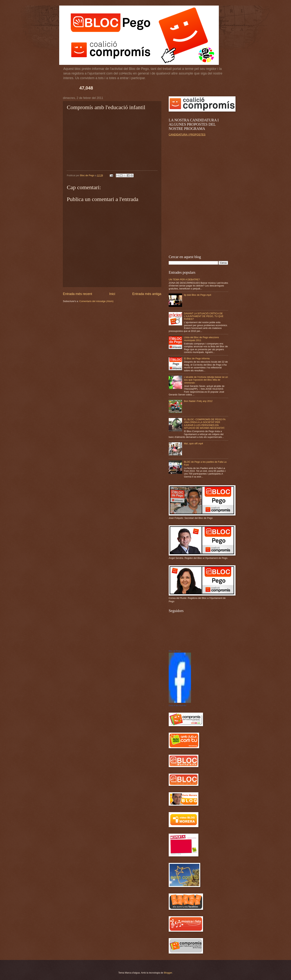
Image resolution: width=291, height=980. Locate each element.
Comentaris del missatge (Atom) (96, 301)
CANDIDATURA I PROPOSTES (187, 135)
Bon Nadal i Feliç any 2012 (198, 401)
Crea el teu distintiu (177, 705)
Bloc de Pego (175, 651)
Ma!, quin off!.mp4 (193, 443)
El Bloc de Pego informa (197, 358)
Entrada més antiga (147, 294)
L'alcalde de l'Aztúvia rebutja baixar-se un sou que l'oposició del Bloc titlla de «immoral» (206, 380)
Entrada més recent (77, 294)
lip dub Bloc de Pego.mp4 (198, 295)
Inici (112, 294)
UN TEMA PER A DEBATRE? (184, 280)
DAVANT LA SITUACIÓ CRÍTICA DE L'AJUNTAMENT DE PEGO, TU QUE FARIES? (204, 316)
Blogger (168, 973)
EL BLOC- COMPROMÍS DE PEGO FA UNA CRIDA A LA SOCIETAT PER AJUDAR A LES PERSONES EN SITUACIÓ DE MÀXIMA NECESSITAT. (205, 424)
